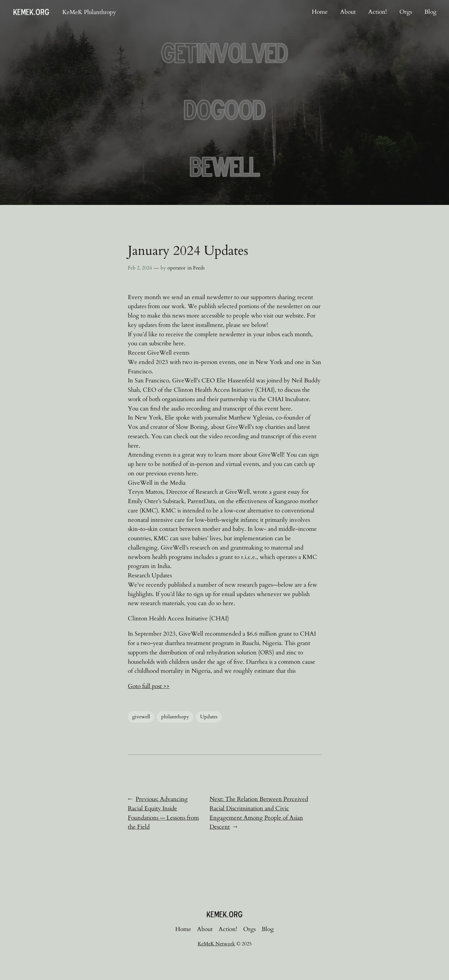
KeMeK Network (216, 944)
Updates (209, 717)
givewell (141, 717)
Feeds (199, 268)
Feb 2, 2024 (140, 268)
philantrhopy (175, 717)
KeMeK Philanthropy (89, 12)
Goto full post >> (149, 686)
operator (176, 268)
